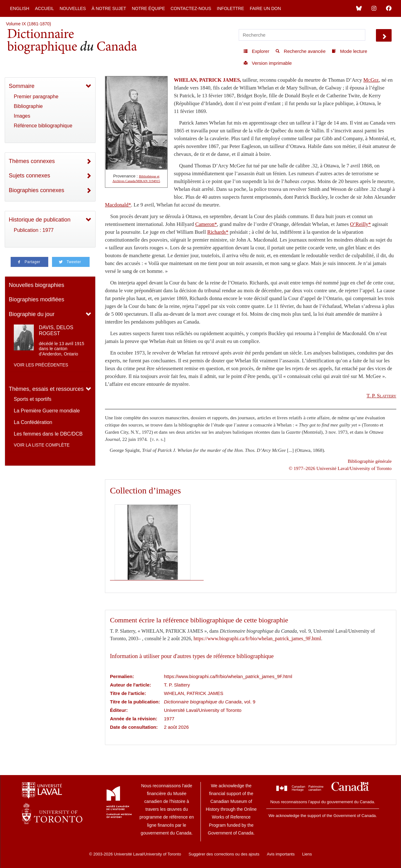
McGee (371, 80)
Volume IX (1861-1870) (29, 24)
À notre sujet (109, 8)
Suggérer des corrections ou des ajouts (224, 854)
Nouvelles (73, 8)
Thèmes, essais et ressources (46, 389)
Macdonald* (118, 205)
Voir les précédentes (41, 365)
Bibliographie (28, 106)
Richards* (218, 232)
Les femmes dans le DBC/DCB (48, 434)
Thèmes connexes (32, 161)
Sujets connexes (29, 176)
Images (22, 116)
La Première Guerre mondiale (47, 411)
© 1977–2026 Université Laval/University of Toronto (340, 468)
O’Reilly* (360, 224)
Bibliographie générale (370, 461)
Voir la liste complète (42, 445)
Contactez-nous (191, 8)
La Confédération (33, 422)
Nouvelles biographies (36, 285)
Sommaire (22, 86)
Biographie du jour (32, 314)
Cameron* (206, 224)
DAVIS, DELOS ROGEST (56, 330)
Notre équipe (148, 8)
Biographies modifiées (36, 299)
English (20, 8)
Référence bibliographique (43, 126)
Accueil (44, 8)
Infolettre (230, 8)
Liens (307, 854)
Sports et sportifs (33, 399)
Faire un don (265, 8)
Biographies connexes (36, 190)
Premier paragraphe (36, 97)
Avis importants (281, 854)
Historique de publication (40, 220)
